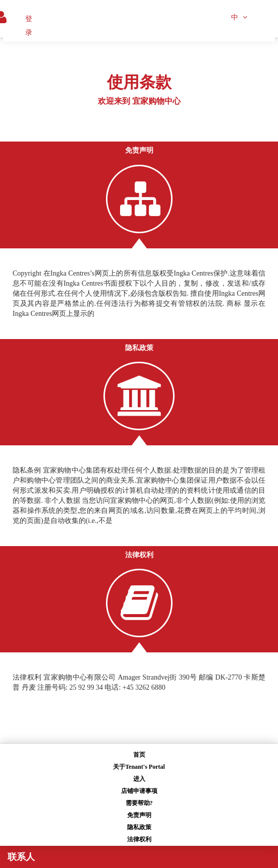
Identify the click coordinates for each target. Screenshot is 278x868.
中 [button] (239, 17)
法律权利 (139, 839)
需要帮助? (139, 803)
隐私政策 (139, 827)
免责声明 (139, 815)
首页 (139, 755)
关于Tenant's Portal (139, 767)
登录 (29, 26)
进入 (139, 779)
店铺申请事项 (139, 791)
